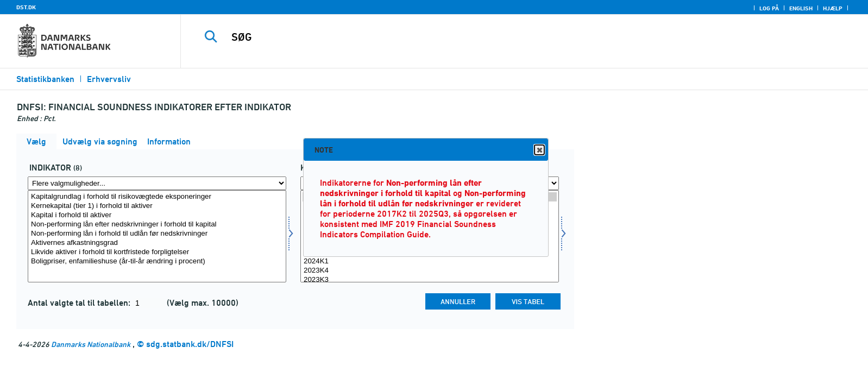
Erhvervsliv (109, 79)
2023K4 (430, 271)
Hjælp (833, 8)
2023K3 (430, 280)
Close (539, 150)
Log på (769, 8)
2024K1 (430, 261)
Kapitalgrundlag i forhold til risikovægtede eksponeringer (157, 197)
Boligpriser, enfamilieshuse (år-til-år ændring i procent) (157, 261)
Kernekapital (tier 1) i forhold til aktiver (157, 206)
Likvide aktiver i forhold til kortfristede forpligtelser (157, 252)
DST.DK (26, 7)
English (801, 8)
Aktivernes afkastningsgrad (157, 243)
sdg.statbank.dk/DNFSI (190, 344)
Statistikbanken (45, 79)
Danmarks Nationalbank (91, 344)
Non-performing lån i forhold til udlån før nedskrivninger (157, 234)
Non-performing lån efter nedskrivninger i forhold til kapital (157, 225)
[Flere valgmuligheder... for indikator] (157, 183)
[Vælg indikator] (157, 236)
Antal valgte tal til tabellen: (80, 303)
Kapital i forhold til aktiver (157, 215)
